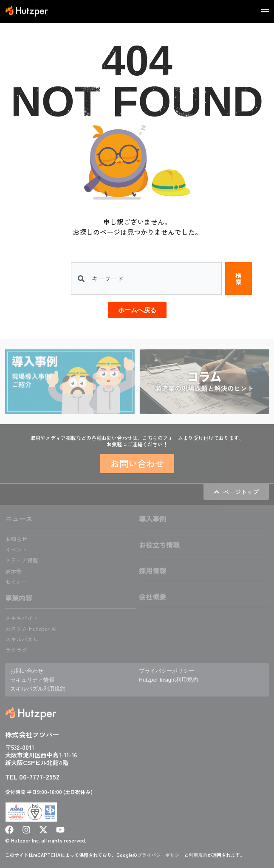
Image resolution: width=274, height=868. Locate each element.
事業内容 (19, 598)
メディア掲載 (22, 560)
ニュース (19, 519)
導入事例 (153, 519)
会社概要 (153, 597)
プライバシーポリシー (161, 855)
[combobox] (146, 278)
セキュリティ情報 (32, 680)
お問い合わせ (27, 671)
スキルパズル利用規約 (38, 689)
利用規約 (198, 855)
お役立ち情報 (159, 545)
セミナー (16, 581)
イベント (16, 550)
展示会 (13, 571)
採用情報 (153, 571)
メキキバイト (22, 618)
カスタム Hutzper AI (31, 629)
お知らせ (16, 539)
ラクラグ (16, 650)
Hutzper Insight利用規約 (168, 680)
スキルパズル (22, 639)
